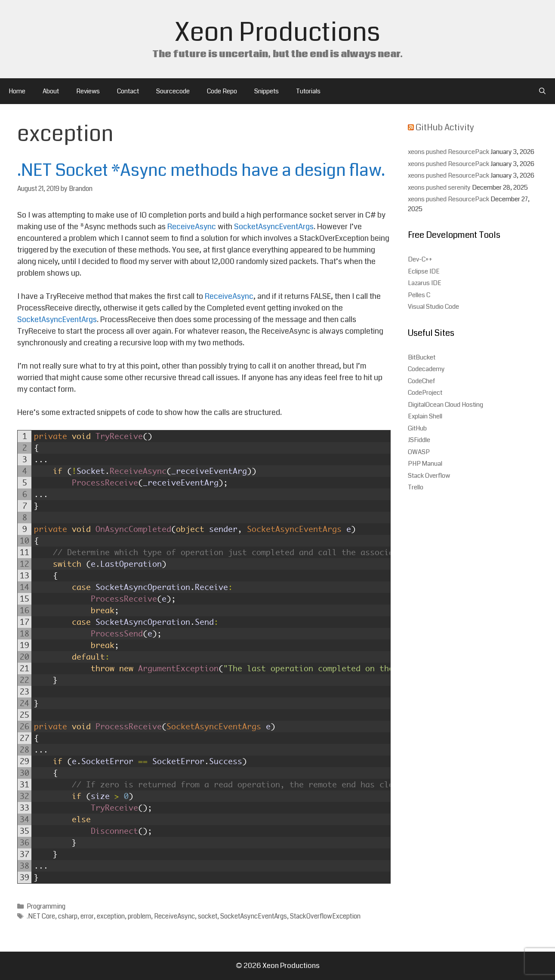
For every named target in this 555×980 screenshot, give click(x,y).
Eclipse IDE (424, 271)
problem (139, 916)
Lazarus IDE (425, 283)
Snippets (267, 91)
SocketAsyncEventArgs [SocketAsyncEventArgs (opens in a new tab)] (57, 319)
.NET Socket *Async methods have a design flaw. (201, 170)
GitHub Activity (445, 127)
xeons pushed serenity (439, 187)
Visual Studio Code (433, 307)
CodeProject (425, 393)
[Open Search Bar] (542, 91)
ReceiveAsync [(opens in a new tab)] (229, 296)
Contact (128, 91)
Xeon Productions (277, 32)
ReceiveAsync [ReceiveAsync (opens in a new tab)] (193, 227)
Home (17, 91)
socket (208, 916)
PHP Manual (425, 464)
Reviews (88, 91)
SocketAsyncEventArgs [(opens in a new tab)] (274, 227)
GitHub (417, 428)
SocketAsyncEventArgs (254, 916)
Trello (416, 487)
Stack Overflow (429, 476)
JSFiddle (419, 440)
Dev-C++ (420, 259)
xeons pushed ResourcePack (449, 152)
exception (111, 916)
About (51, 91)
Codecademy (426, 369)
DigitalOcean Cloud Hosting (446, 405)
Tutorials (308, 91)
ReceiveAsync (174, 916)
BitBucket (422, 357)
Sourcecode (173, 91)
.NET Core (41, 916)
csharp (68, 916)
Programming (46, 906)
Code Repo (222, 91)
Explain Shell (425, 416)
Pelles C (419, 295)
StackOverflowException (325, 916)
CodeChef (421, 381)
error (87, 916)
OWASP (419, 452)
